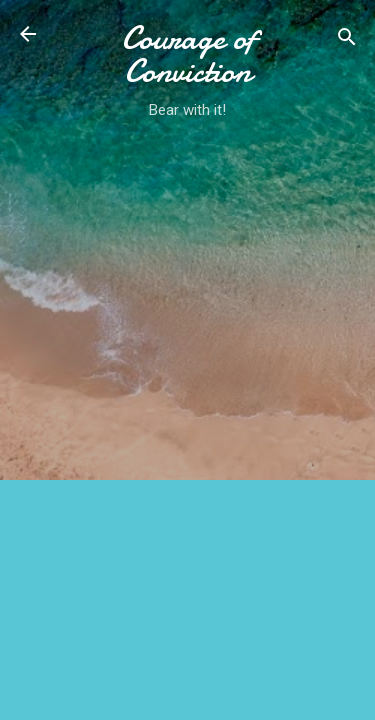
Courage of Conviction (188, 55)
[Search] (347, 40)
